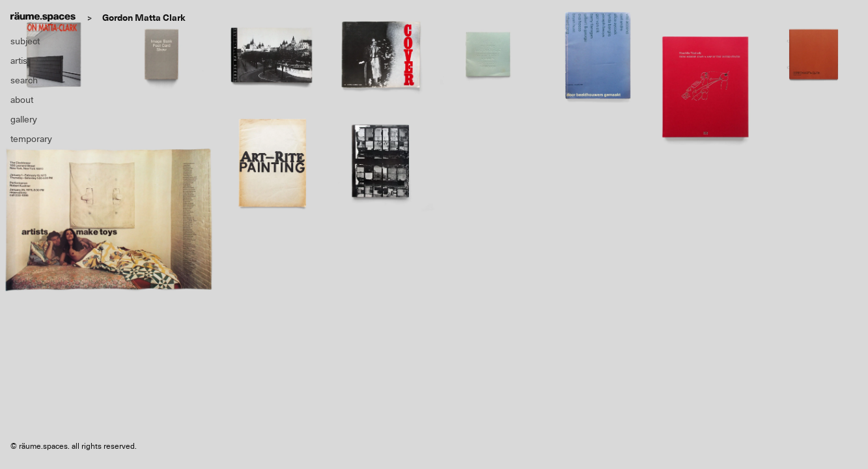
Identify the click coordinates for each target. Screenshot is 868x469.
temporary (31, 139)
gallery (24, 119)
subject (25, 41)
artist (20, 61)
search (24, 80)
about (22, 100)
